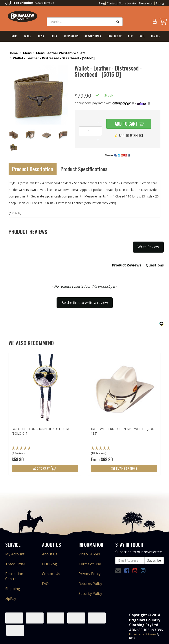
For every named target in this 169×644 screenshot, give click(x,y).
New (130, 36)
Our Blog (50, 564)
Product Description (33, 169)
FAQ (45, 584)
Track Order (15, 564)
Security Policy (90, 594)
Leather (156, 36)
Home (13, 53)
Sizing (160, 3)
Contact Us (51, 574)
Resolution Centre (14, 576)
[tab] (127, 266)
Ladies (28, 36)
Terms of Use (90, 564)
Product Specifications (84, 169)
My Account (15, 554)
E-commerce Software (142, 634)
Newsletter (146, 3)
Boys (41, 36)
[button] (84, 301)
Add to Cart (126, 124)
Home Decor (115, 36)
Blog (102, 3)
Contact (112, 3)
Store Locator (128, 3)
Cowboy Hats (93, 36)
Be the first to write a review (85, 303)
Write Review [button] (148, 247)
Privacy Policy (90, 574)
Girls (54, 36)
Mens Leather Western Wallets (61, 53)
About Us (50, 554)
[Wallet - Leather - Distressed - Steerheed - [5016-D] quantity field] (90, 131)
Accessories (71, 36)
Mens (14, 36)
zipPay (11, 599)
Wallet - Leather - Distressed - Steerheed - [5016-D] (54, 58)
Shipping (13, 589)
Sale (142, 36)
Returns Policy (90, 584)
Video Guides (89, 554)
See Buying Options (124, 468)
